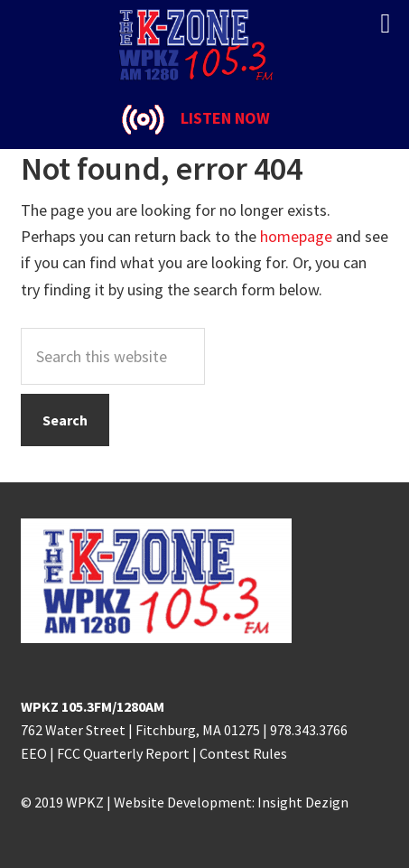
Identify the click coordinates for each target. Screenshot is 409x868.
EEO (34, 753)
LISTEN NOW (225, 118)
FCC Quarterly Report (123, 753)
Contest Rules (243, 753)
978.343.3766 (309, 730)
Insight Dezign (303, 802)
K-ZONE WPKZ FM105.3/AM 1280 (205, 45)
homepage (296, 236)
